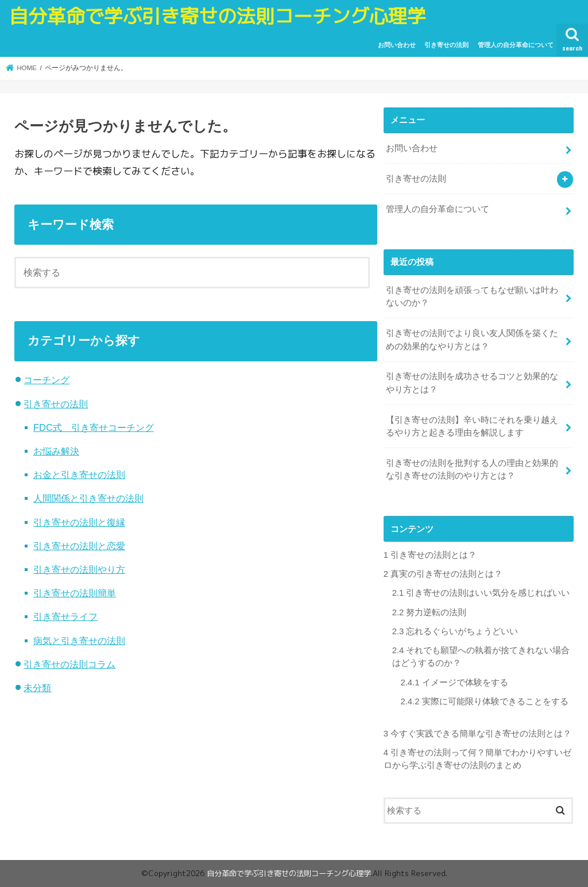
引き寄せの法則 (446, 45)
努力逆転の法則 (430, 612)
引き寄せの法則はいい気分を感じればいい (481, 593)
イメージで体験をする (454, 682)
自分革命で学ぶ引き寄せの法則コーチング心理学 (218, 16)
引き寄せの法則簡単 (75, 593)
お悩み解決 (56, 451)
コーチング (47, 380)
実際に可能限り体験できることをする (485, 701)
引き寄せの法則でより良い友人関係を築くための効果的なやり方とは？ (472, 340)
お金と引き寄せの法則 (79, 475)
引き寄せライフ (65, 616)
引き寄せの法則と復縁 (79, 522)
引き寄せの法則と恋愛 (79, 546)
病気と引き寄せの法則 (79, 641)
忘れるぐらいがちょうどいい (455, 631)
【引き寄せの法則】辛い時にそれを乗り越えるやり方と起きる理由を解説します (472, 426)
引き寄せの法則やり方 (79, 569)
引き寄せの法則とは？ (430, 555)
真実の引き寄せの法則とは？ (443, 574)
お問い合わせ (397, 45)
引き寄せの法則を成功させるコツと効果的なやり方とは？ (472, 383)
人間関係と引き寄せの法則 (88, 498)
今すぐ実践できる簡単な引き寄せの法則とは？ (477, 734)
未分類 (37, 688)
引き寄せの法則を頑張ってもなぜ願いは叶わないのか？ (472, 296)
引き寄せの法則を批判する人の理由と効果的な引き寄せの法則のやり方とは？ (472, 469)
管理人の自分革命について (516, 45)
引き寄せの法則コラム (69, 664)
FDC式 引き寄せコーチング (94, 427)
